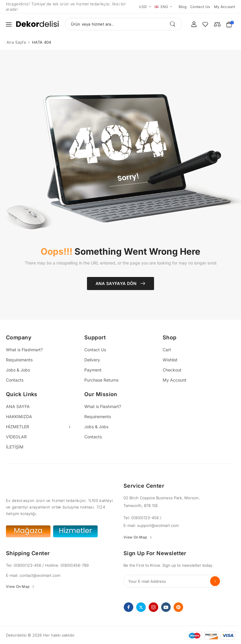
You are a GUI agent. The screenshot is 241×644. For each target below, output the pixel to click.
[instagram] (153, 607)
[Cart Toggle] (231, 24)
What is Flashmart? (24, 350)
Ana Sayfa (16, 42)
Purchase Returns (101, 380)
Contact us (200, 7)
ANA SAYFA (18, 406)
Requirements (19, 360)
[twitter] (141, 607)
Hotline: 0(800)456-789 (67, 565)
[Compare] (217, 24)
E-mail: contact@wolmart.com (33, 575)
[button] (9, 24)
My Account (175, 380)
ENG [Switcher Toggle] (161, 7)
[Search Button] (175, 24)
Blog (183, 7)
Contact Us (95, 350)
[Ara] (123, 24)
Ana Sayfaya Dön (117, 283)
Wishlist (170, 360)
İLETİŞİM (15, 447)
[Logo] (37, 24)
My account (225, 7)
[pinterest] (178, 607)
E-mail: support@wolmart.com (151, 525)
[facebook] (129, 607)
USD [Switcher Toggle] (143, 7)
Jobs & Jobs (18, 370)
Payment (93, 370)
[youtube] (166, 607)
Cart (167, 350)
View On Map (135, 537)
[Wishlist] (205, 24)
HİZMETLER (18, 427)
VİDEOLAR (16, 437)
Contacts (15, 380)
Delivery (92, 360)
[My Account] (194, 24)
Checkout (172, 370)
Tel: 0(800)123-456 (142, 518)
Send (215, 581)
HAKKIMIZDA (19, 417)
